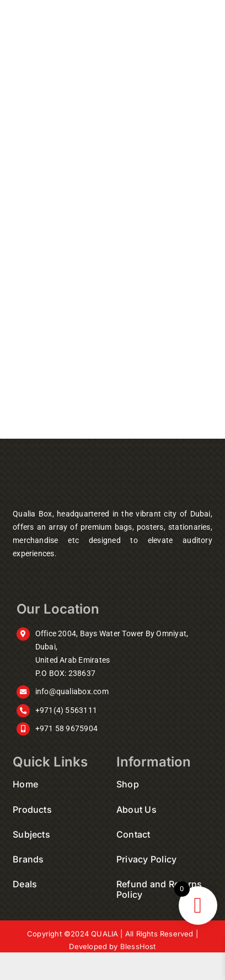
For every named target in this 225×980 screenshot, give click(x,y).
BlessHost (138, 946)
